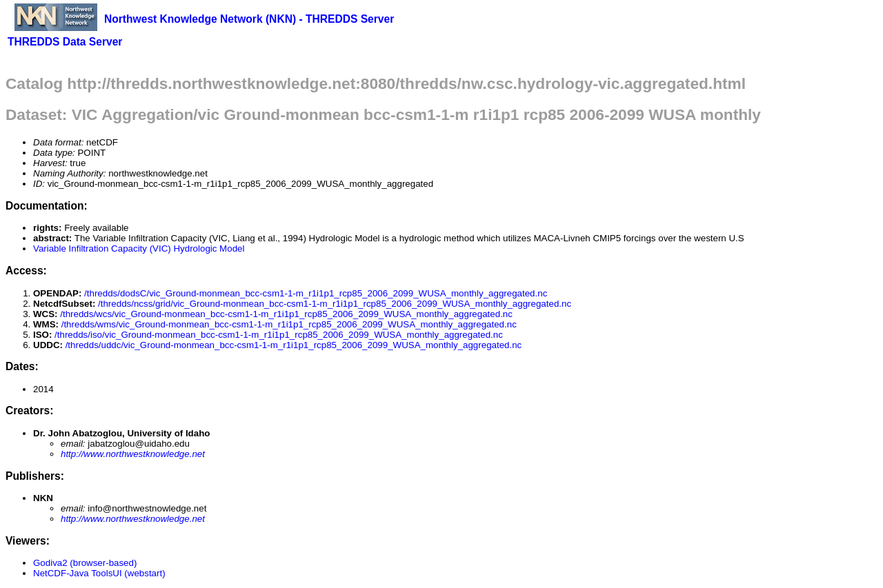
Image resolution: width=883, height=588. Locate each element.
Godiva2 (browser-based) (85, 563)
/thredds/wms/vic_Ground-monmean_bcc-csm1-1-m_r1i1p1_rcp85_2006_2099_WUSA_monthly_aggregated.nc (289, 324)
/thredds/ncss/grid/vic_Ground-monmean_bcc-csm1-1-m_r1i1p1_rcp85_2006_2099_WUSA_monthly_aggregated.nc (335, 304)
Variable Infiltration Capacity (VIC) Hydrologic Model (139, 249)
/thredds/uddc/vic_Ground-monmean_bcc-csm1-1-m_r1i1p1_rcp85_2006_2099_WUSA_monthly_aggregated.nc (294, 345)
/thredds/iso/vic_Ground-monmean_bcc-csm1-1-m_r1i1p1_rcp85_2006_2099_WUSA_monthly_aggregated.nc (279, 335)
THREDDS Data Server (65, 42)
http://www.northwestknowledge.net (133, 454)
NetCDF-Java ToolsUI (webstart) (99, 573)
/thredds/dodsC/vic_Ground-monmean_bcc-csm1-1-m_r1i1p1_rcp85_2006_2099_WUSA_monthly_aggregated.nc (316, 293)
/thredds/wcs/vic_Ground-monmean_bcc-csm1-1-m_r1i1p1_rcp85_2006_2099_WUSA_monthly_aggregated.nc (286, 314)
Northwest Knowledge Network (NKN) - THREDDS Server (249, 19)
